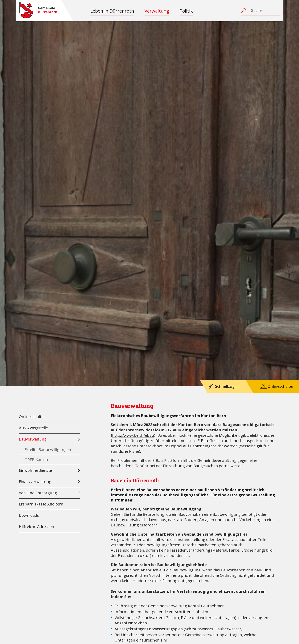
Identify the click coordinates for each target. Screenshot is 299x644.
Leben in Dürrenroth (112, 11)
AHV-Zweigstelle (33, 428)
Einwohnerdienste (35, 470)
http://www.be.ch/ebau (133, 435)
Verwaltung (157, 11)
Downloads (29, 515)
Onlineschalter (281, 386)
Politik (186, 11)
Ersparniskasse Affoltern (41, 504)
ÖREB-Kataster (38, 460)
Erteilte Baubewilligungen (48, 450)
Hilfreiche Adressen (37, 527)
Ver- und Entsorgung (38, 493)
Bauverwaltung (33, 439)
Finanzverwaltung (35, 482)
